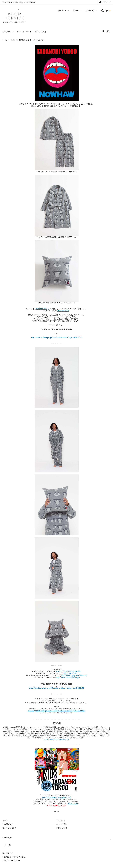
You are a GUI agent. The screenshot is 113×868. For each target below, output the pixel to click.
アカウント (105, 2)
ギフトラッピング (24, 32)
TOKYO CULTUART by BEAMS (68, 672)
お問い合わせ (41, 32)
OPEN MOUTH (63, 311)
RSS (4, 853)
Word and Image (42, 309)
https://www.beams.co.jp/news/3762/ (56, 797)
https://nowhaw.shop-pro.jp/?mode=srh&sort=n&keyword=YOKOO (56, 338)
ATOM (10, 853)
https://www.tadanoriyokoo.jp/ (68, 678)
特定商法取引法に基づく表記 (14, 857)
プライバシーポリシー (11, 861)
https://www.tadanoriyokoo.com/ (57, 739)
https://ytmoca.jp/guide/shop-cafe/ (74, 676)
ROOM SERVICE (70, 674)
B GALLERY (73, 803)
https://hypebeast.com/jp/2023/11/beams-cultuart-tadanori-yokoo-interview (57, 711)
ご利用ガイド (8, 32)
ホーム (5, 40)
